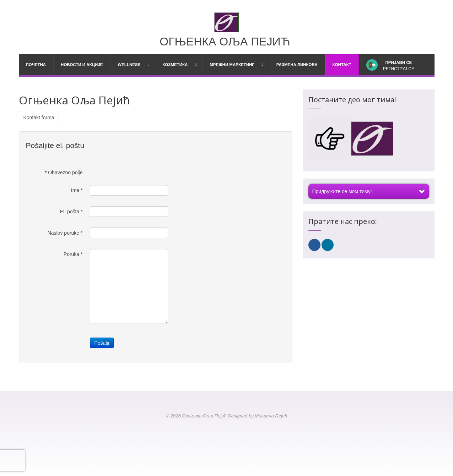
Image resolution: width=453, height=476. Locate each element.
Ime (77, 190)
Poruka (73, 254)
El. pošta (71, 212)
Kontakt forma (39, 117)
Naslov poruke (65, 233)
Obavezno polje (64, 173)
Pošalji (102, 343)
